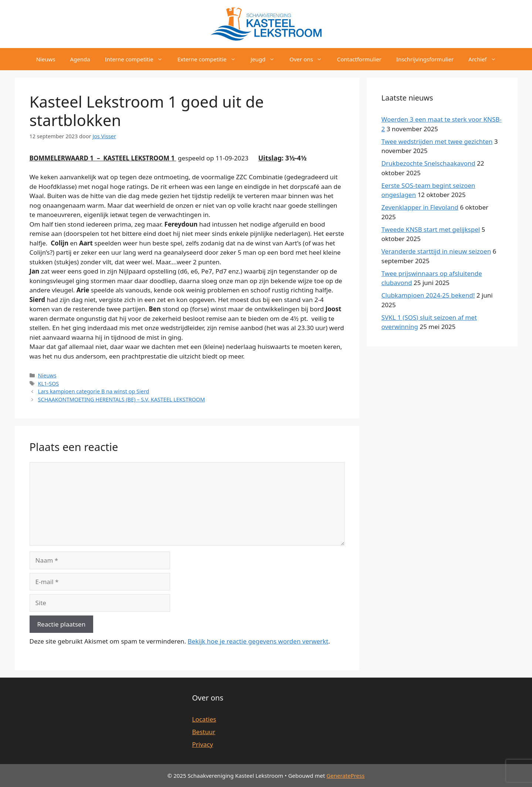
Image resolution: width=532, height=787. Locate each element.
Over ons (309, 59)
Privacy (203, 744)
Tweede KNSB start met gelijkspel (431, 229)
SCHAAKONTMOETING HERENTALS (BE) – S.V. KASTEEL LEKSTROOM (122, 399)
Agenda (80, 59)
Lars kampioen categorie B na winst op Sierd (94, 391)
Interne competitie (138, 59)
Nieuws (45, 59)
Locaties (204, 719)
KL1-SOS (49, 384)
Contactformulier (359, 59)
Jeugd (266, 59)
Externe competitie (210, 59)
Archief (486, 59)
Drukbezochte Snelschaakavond (428, 163)
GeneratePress (345, 776)
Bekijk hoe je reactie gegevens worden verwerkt (258, 641)
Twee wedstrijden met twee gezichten (437, 141)
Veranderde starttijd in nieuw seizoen (436, 251)
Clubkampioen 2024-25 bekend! (428, 295)
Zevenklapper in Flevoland (420, 207)
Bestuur (204, 732)
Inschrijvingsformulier (425, 59)
